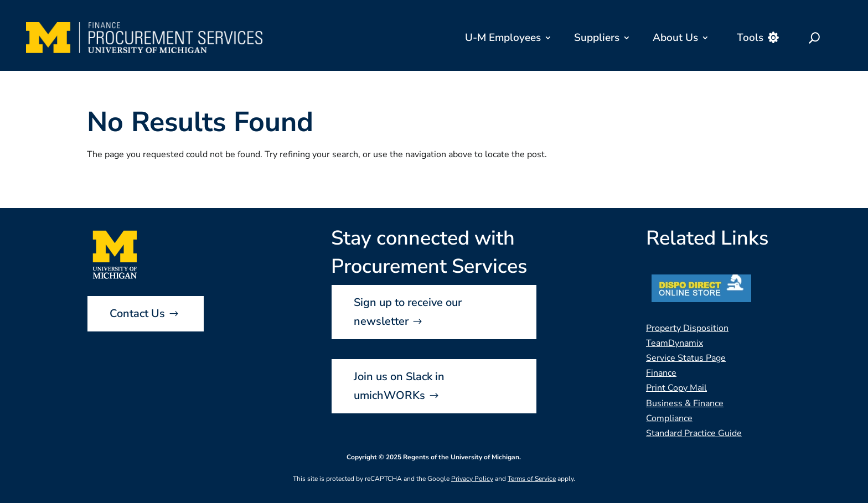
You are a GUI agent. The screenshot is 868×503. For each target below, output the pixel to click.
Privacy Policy (472, 479)
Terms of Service (532, 479)
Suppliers (597, 38)
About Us (675, 38)
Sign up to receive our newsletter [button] (408, 312)
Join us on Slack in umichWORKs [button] (399, 386)
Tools (750, 38)
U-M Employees (503, 38)
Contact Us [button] (137, 313)
